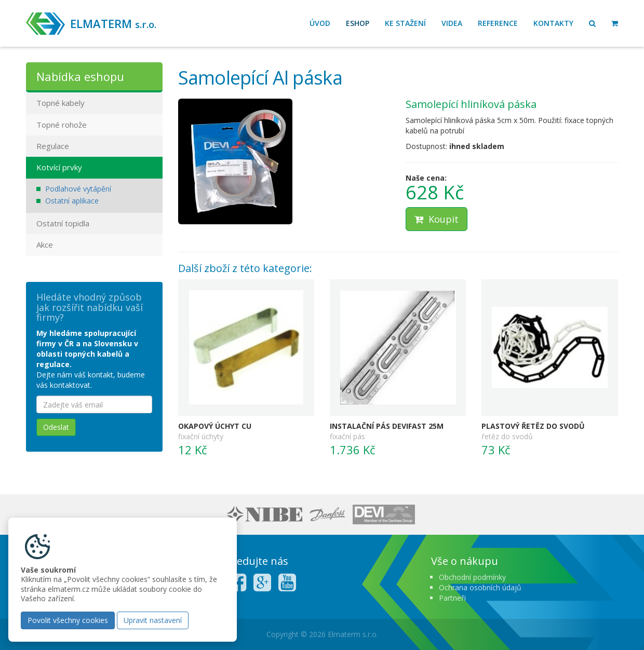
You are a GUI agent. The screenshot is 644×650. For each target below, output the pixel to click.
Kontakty (553, 23)
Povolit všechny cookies (68, 620)
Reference (498, 23)
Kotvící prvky (59, 167)
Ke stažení (405, 23)
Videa (452, 23)
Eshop (358, 23)
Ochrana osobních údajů (480, 587)
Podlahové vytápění (78, 189)
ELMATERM (113, 23)
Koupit (437, 219)
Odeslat (56, 427)
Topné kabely (61, 103)
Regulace (53, 146)
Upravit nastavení (153, 620)
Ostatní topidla (63, 223)
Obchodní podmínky (472, 577)
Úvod (320, 23)
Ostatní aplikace (72, 201)
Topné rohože (62, 125)
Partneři (452, 598)
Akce (45, 245)
